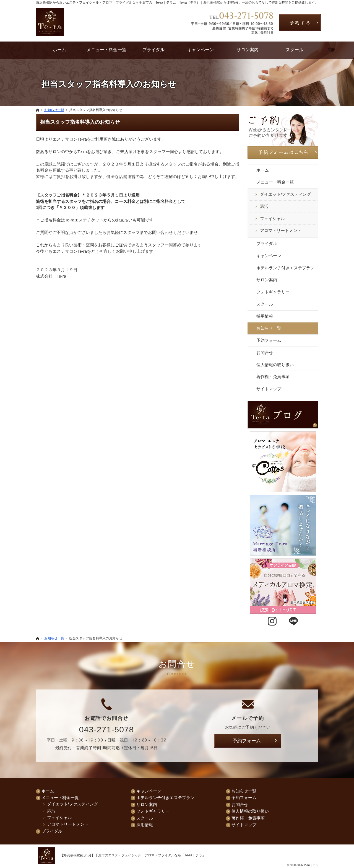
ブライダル (267, 243)
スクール (265, 304)
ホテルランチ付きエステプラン (285, 267)
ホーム (263, 170)
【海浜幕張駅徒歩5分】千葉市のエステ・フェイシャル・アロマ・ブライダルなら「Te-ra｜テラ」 (133, 855)
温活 (264, 206)
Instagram (272, 621)
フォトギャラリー (273, 292)
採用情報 (265, 316)
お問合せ (265, 352)
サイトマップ (269, 388)
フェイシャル (272, 218)
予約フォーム (269, 340)
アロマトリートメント (281, 230)
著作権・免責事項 (273, 376)
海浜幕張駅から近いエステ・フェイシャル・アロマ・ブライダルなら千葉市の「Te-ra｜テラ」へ (108, 2)
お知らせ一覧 (269, 328)
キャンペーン (269, 255)
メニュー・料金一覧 (275, 182)
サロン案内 (267, 279)
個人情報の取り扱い (275, 364)
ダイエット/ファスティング (285, 194)
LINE (293, 621)
